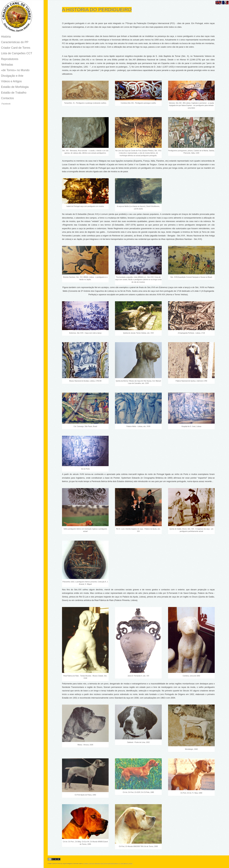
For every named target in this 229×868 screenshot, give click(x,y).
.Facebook (6, 104)
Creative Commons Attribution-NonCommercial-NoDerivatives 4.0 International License (108, 864)
